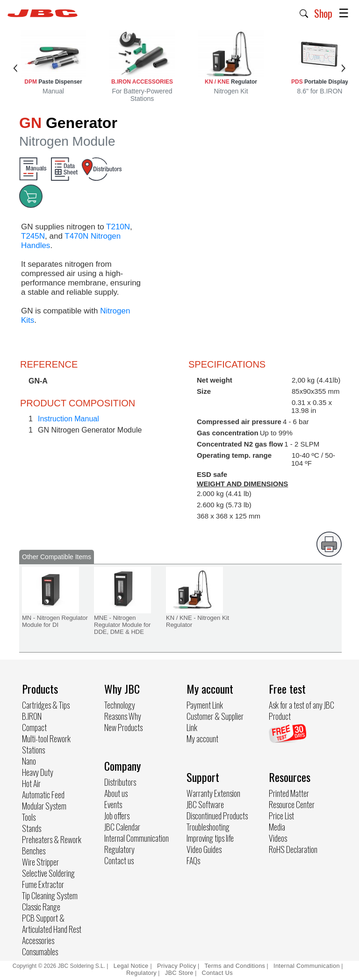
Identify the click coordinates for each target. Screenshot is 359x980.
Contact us (119, 860)
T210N (118, 227)
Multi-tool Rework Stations (46, 744)
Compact (34, 727)
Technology (120, 705)
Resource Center (292, 804)
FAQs (193, 860)
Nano (29, 761)
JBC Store (179, 973)
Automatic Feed (43, 795)
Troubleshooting (208, 827)
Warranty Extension (213, 793)
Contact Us (217, 973)
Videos (278, 838)
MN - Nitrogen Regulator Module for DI (55, 621)
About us (116, 793)
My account (202, 739)
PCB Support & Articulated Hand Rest (52, 923)
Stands (32, 828)
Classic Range (41, 907)
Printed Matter (289, 793)
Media (277, 827)
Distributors (120, 782)
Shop (323, 13)
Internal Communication (136, 838)
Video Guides (204, 849)
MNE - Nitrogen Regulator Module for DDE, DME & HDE (122, 625)
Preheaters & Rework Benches (52, 845)
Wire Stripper (40, 862)
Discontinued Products (217, 816)
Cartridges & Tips (46, 705)
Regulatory (119, 849)
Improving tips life (210, 838)
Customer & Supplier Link (215, 722)
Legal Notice (132, 966)
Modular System (44, 806)
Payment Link (205, 705)
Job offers (117, 816)
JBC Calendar (122, 827)
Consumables (40, 952)
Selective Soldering (48, 873)
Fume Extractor (43, 884)
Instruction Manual (68, 419)
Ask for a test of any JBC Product (302, 710)
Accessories (38, 940)
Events (113, 804)
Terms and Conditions (235, 966)
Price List (281, 816)
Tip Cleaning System (50, 895)
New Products (123, 727)
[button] (304, 13)
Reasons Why (123, 716)
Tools (29, 817)
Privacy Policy (177, 966)
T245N (33, 236)
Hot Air (31, 783)
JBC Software (205, 804)
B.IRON (32, 716)
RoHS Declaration (293, 849)
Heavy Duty (38, 772)
